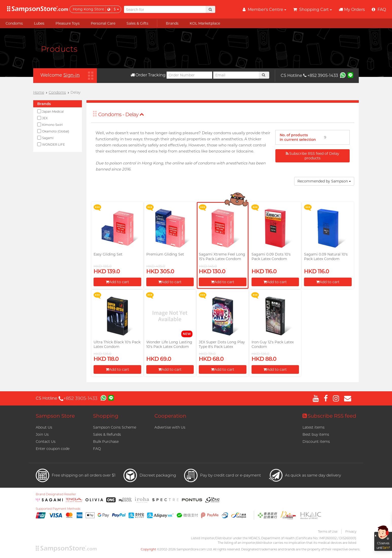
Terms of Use (328, 531)
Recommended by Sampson (324, 181)
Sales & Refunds (107, 434)
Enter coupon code (53, 449)
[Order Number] (189, 75)
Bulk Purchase (106, 442)
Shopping (106, 416)
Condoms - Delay (121, 114)
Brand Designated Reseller (56, 494)
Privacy (351, 531)
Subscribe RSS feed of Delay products (313, 156)
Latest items (314, 427)
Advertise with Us (170, 427)
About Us (44, 427)
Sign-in (72, 75)
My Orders (352, 10)
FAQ (97, 449)
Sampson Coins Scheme (115, 427)
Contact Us (46, 442)
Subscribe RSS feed (329, 416)
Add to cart (117, 282)
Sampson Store (55, 416)
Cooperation (170, 416)
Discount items (316, 442)
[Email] (236, 75)
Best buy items (316, 434)
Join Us (42, 434)
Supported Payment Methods (58, 509)
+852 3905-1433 (321, 75)
